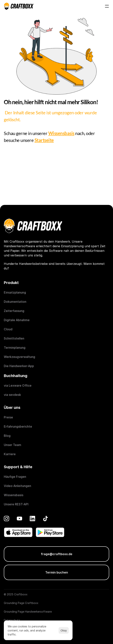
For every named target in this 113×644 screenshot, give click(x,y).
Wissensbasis (14, 495)
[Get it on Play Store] (50, 532)
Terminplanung (15, 348)
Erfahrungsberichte (18, 426)
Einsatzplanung (15, 292)
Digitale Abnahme (17, 320)
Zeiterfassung (14, 311)
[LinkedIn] (32, 518)
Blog (7, 436)
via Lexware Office (18, 385)
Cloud (8, 329)
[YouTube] (19, 518)
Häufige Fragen (15, 477)
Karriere (10, 454)
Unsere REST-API (16, 504)
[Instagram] (6, 518)
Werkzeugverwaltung (19, 357)
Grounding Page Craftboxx (21, 603)
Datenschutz (12, 620)
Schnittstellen (14, 338)
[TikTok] (45, 518)
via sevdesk (12, 395)
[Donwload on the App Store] (18, 532)
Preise (8, 417)
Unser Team (13, 445)
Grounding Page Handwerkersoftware (28, 612)
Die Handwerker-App (19, 366)
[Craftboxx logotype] (19, 6)
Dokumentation (15, 302)
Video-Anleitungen (17, 486)
